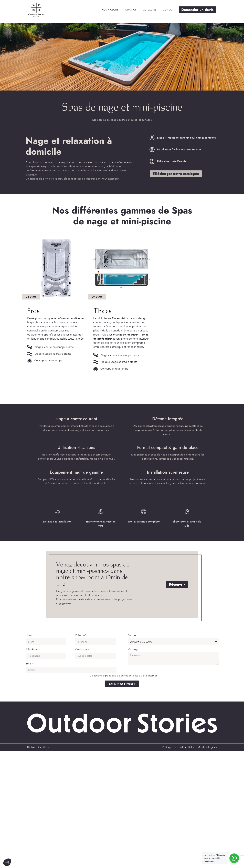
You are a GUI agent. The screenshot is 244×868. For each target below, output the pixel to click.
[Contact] (168, 10)
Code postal (83, 650)
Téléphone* (33, 650)
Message (133, 650)
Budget (132, 636)
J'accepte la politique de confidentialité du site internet (124, 676)
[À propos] (131, 10)
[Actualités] (150, 10)
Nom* (29, 636)
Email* (29, 664)
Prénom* (81, 636)
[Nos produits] (110, 10)
